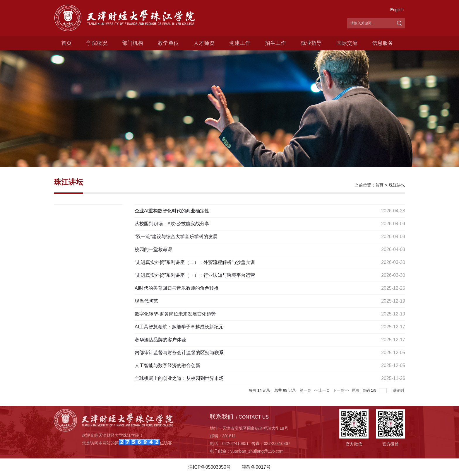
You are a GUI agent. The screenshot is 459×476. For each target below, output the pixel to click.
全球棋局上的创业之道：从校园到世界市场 (179, 378)
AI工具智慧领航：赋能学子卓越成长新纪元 (179, 327)
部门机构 (133, 43)
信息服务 (383, 43)
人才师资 (204, 43)
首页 (66, 43)
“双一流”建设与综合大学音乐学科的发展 (176, 237)
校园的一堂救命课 (153, 249)
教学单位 (168, 43)
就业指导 (311, 43)
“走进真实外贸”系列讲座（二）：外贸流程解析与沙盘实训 (195, 262)
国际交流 (347, 43)
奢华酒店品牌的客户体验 (160, 340)
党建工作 (240, 43)
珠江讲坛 (397, 185)
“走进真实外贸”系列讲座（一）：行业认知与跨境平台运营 (195, 275)
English (397, 10)
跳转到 (399, 390)
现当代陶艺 (146, 301)
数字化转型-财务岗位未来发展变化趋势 (175, 314)
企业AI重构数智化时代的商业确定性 (172, 211)
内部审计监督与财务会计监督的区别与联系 (179, 353)
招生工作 (275, 43)
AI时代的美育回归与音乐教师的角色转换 (177, 288)
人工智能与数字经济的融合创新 (167, 365)
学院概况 (97, 43)
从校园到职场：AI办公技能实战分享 (172, 224)
